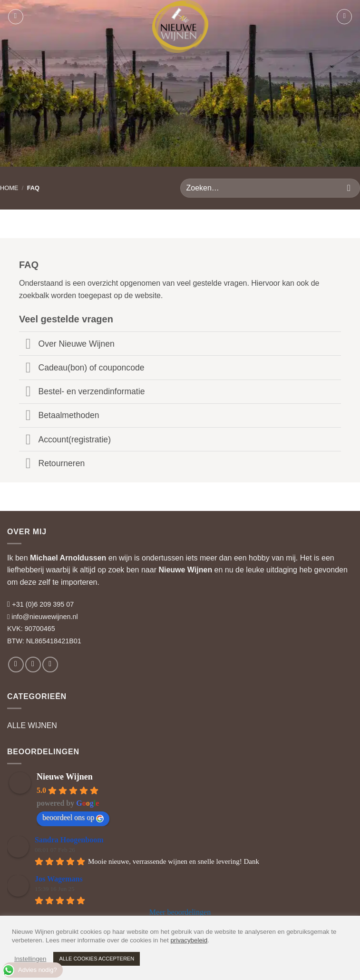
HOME (9, 188)
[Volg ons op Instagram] (33, 665)
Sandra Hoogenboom (69, 840)
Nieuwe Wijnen (185, 570)
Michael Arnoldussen (68, 558)
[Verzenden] (349, 188)
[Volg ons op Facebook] (16, 665)
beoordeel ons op (73, 818)
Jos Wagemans (59, 879)
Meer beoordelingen (180, 912)
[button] (16, 17)
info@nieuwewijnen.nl (44, 617)
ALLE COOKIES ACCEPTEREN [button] (97, 959)
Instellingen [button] (30, 959)
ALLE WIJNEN (32, 725)
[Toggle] (28, 345)
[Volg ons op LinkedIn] (50, 665)
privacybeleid (189, 940)
